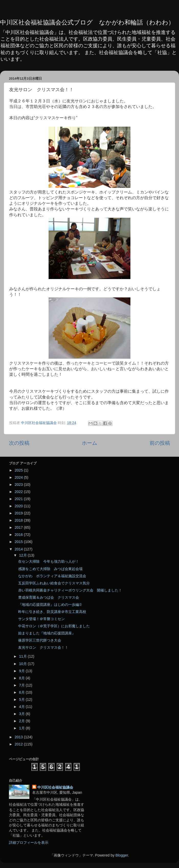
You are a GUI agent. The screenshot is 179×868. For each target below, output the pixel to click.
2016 (19, 535)
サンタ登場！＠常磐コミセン (41, 619)
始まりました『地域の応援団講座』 (47, 633)
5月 (23, 700)
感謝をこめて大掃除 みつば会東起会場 (50, 569)
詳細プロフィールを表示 (29, 842)
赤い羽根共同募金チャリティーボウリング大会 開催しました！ (70, 590)
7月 (23, 685)
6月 (23, 692)
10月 (24, 664)
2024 (19, 477)
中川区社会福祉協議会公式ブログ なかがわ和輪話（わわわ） (87, 22)
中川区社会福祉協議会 (55, 787)
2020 (19, 506)
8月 (23, 678)
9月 (23, 671)
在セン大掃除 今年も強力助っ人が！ (49, 561)
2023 (19, 485)
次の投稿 (19, 443)
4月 (23, 707)
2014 (19, 549)
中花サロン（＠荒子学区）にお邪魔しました (54, 626)
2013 (19, 737)
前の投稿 (160, 443)
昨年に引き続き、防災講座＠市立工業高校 (52, 612)
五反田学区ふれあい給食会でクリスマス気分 (54, 583)
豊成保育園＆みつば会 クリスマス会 (49, 597)
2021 (19, 499)
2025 (19, 470)
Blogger (122, 855)
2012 (19, 744)
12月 (24, 555)
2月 (23, 721)
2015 (19, 542)
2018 (19, 520)
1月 (23, 728)
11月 (24, 656)
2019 (19, 513)
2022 (19, 492)
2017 (19, 527)
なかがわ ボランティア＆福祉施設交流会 (52, 576)
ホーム (89, 443)
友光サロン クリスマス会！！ (43, 647)
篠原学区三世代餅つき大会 (40, 640)
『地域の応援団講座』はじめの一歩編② (50, 605)
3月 (23, 714)
